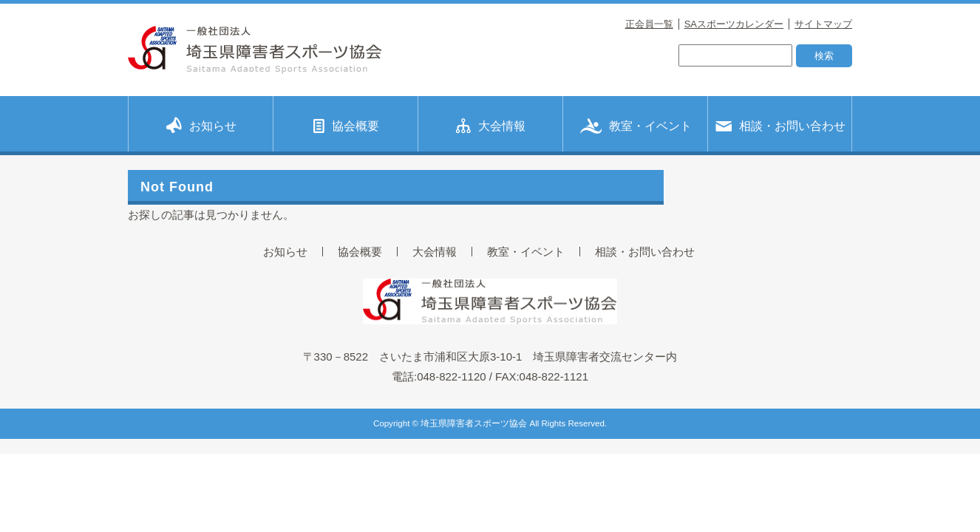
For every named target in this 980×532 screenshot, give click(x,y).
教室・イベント (636, 125)
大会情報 (491, 125)
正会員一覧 (649, 24)
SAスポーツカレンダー (734, 24)
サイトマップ (823, 24)
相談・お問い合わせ (780, 125)
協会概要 (346, 125)
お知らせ (201, 125)
